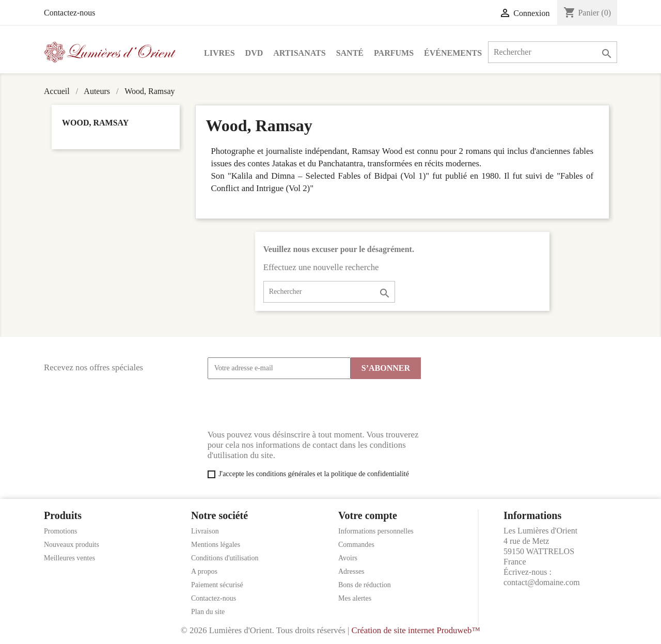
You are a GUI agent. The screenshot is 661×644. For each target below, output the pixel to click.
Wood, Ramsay (95, 123)
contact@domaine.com (542, 582)
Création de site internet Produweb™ (415, 630)
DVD (254, 53)
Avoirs (348, 558)
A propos (204, 571)
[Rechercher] (553, 52)
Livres (219, 53)
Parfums (394, 53)
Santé (350, 53)
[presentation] (286, 404)
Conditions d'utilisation (225, 558)
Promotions (61, 531)
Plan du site (208, 612)
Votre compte (368, 515)
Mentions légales (216, 545)
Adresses (351, 571)
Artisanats (299, 53)
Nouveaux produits (72, 545)
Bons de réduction (365, 585)
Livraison (205, 531)
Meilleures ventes (69, 558)
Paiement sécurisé (217, 585)
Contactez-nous (70, 13)
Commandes (356, 545)
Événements (453, 53)
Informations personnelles (376, 531)
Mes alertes (355, 598)
